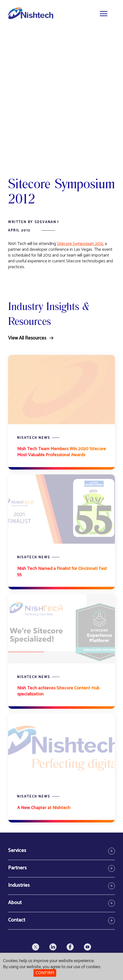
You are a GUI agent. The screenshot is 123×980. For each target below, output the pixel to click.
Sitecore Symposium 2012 (80, 244)
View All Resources (27, 338)
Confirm (45, 973)
